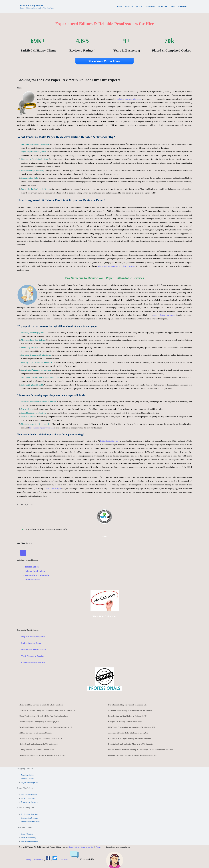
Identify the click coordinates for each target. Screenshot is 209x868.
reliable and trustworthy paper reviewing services (116, 266)
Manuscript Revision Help (37, 575)
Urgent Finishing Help (29, 783)
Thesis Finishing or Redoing (32, 656)
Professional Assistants (30, 802)
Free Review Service (29, 795)
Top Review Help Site (29, 814)
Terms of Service (87, 847)
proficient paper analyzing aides (129, 99)
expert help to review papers (164, 315)
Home (71, 847)
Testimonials (38, 860)
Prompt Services (32, 580)
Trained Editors (32, 567)
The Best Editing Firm (29, 842)
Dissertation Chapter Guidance (34, 650)
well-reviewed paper (53, 489)
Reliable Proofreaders (35, 571)
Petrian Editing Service (109, 441)
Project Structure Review (31, 643)
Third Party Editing (28, 838)
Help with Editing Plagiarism (33, 637)
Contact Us (64, 860)
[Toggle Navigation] (23, 553)
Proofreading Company (30, 818)
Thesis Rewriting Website (31, 822)
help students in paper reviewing (41, 428)
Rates (77, 847)
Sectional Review (28, 779)
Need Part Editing (28, 775)
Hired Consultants (28, 799)
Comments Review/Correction (33, 663)
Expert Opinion (27, 834)
